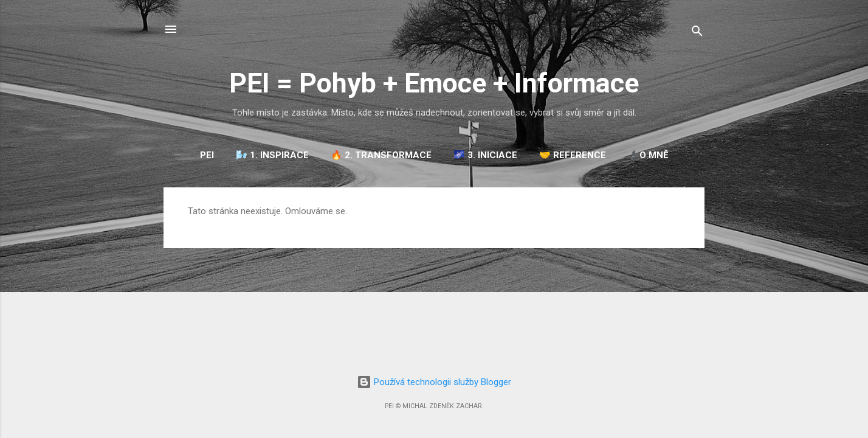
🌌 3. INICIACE (485, 155)
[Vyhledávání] (697, 33)
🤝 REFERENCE (573, 155)
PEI (207, 155)
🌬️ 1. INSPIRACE (272, 155)
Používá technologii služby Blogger (434, 382)
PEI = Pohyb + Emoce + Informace (434, 83)
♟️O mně (648, 155)
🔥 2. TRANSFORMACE (381, 155)
